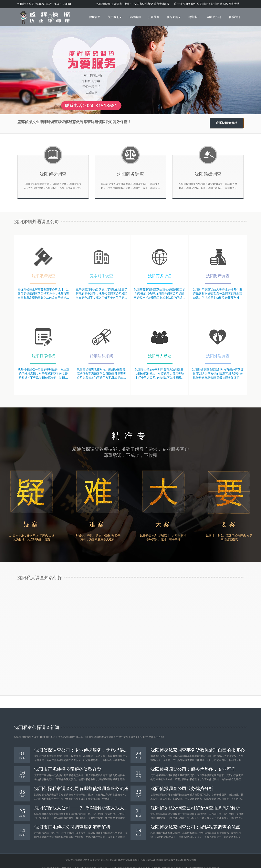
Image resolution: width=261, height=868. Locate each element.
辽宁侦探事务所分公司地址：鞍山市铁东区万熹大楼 (207, 4)
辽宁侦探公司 (102, 860)
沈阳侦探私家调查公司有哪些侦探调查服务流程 (81, 788)
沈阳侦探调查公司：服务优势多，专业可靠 (193, 769)
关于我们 (115, 17)
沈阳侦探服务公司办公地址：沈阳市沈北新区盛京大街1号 (133, 4)
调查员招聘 (214, 17)
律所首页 (95, 17)
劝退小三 (194, 17)
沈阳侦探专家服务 (166, 860)
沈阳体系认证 (148, 860)
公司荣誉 (154, 17)
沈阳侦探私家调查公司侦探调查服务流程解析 (195, 807)
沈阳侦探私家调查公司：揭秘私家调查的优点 (195, 827)
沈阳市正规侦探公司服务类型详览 (68, 769)
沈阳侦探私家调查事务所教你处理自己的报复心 (198, 750)
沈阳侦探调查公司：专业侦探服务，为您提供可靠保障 (81, 750)
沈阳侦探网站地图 (186, 860)
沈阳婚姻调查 (117, 860)
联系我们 (234, 17)
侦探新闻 (174, 17)
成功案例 (135, 17)
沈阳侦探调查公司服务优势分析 (182, 788)
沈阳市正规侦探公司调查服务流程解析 (72, 827)
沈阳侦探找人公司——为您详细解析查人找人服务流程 (79, 807)
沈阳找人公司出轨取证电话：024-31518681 (44, 4)
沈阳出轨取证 (133, 860)
